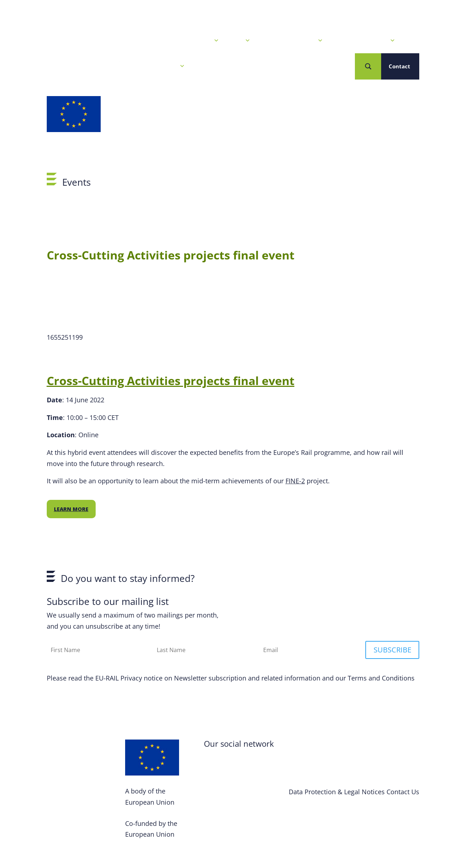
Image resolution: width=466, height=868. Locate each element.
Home (153, 41)
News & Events (195, 41)
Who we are (165, 66)
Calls (240, 41)
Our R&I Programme (292, 41)
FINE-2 (295, 481)
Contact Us (403, 792)
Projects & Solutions (364, 41)
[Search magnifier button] (368, 66)
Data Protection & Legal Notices (337, 792)
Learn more (71, 509)
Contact (399, 66)
